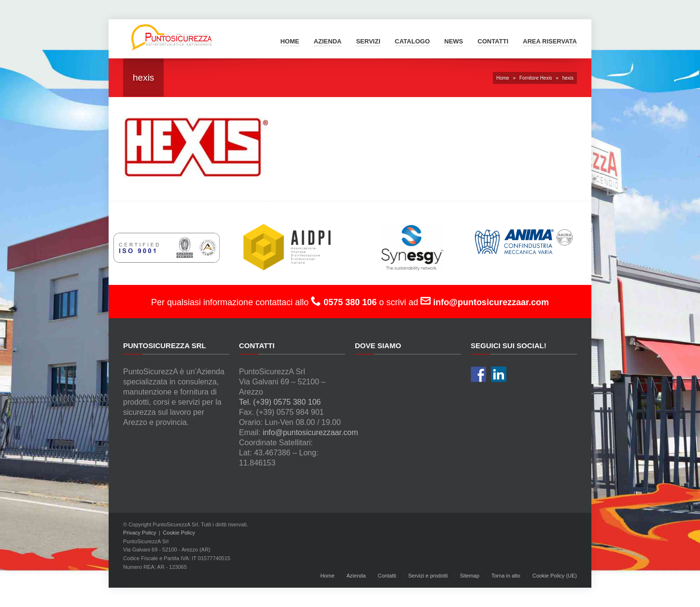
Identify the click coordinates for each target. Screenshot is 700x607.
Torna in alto (506, 576)
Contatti (493, 41)
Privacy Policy (140, 533)
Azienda (328, 41)
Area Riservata (550, 41)
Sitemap (469, 576)
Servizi (368, 41)
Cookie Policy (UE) (555, 576)
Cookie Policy (179, 533)
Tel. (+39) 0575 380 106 (280, 402)
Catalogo (412, 41)
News (454, 41)
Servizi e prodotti (428, 576)
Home (290, 41)
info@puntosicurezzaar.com (310, 432)
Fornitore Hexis (536, 78)
